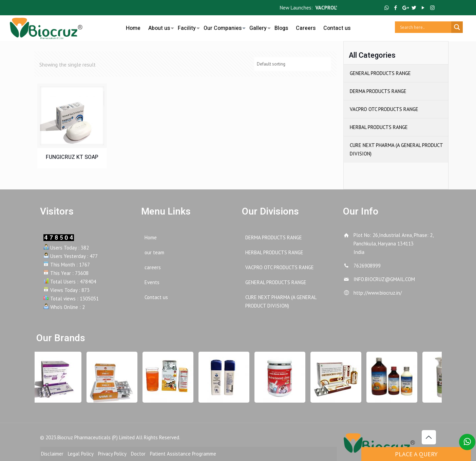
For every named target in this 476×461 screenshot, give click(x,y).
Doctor (138, 454)
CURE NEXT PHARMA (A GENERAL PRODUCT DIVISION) (396, 149)
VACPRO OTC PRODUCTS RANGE (384, 109)
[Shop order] (292, 64)
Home (151, 237)
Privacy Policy (112, 454)
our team (154, 252)
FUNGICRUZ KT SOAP (72, 157)
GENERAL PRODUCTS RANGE (380, 73)
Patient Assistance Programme (183, 454)
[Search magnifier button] (457, 27)
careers (153, 267)
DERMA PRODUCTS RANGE (378, 91)
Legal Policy (81, 454)
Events (152, 282)
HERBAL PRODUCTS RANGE (379, 127)
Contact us (156, 297)
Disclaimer (52, 454)
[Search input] (425, 27)
